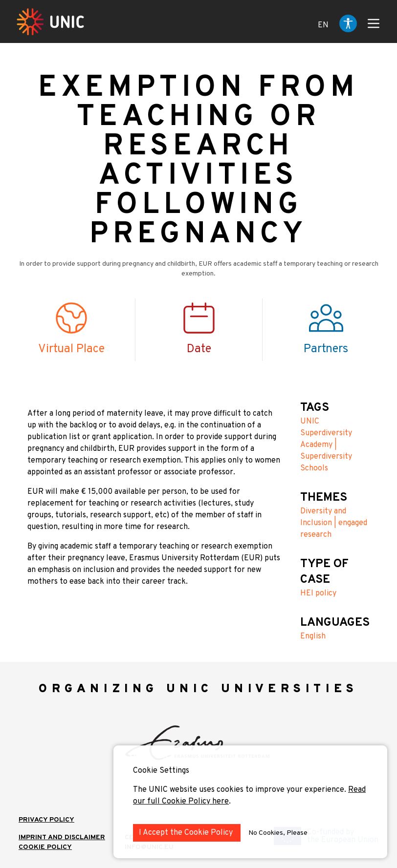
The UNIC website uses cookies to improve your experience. (241, 790)
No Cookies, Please (278, 833)
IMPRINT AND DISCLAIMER (62, 837)
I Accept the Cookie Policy (187, 833)
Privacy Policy (46, 820)
